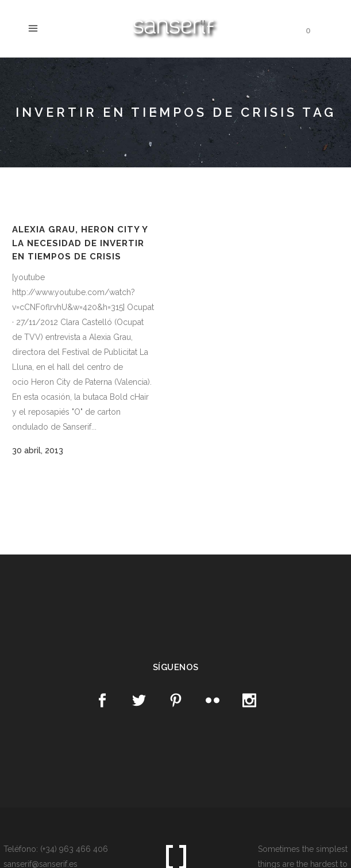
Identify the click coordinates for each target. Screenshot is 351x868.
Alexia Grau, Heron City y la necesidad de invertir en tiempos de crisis (80, 243)
